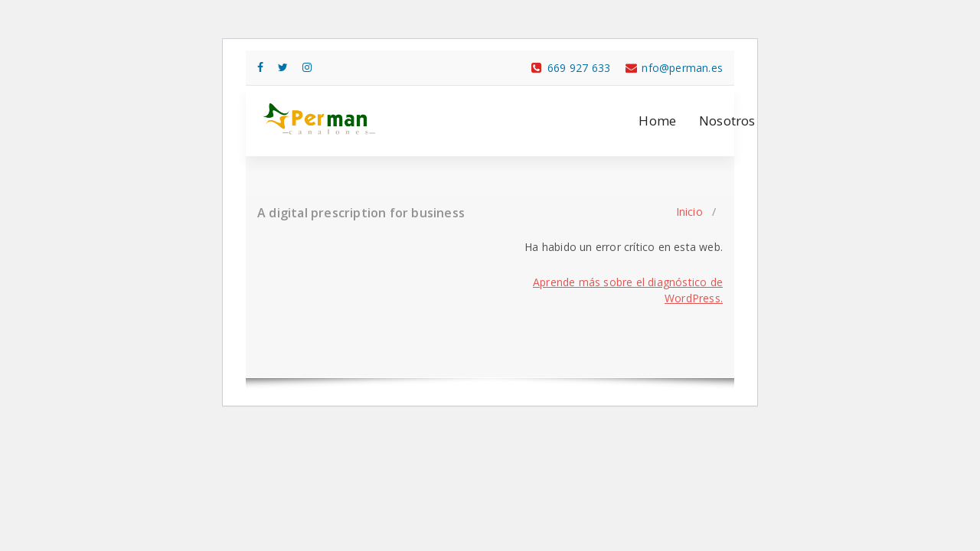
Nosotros (727, 121)
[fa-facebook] (260, 67)
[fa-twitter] (283, 67)
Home (657, 121)
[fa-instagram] (307, 67)
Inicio (689, 212)
